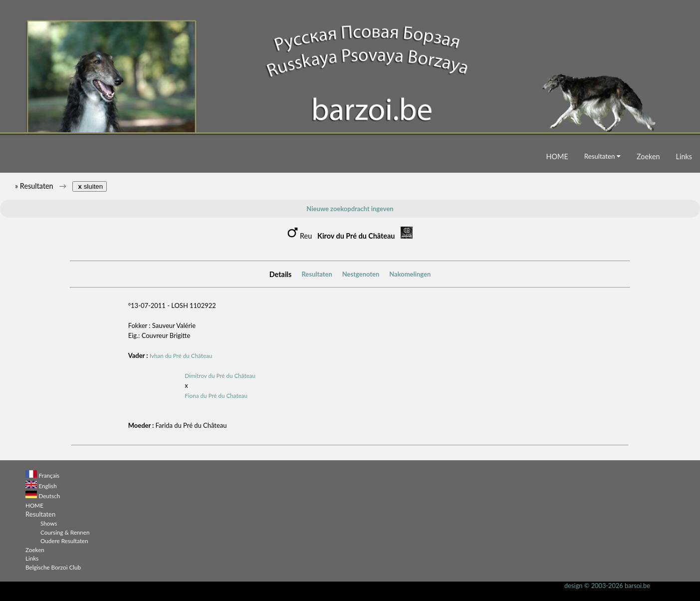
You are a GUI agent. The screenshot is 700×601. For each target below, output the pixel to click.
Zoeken (648, 156)
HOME (557, 156)
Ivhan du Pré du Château (181, 355)
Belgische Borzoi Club (53, 567)
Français (49, 475)
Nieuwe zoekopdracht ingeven (350, 209)
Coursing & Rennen (65, 532)
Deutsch (49, 496)
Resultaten (602, 156)
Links (684, 156)
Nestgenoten (361, 274)
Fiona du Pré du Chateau (216, 395)
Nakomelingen (410, 274)
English (47, 486)
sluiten (90, 186)
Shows (49, 523)
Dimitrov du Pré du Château (220, 375)
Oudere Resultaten (64, 541)
